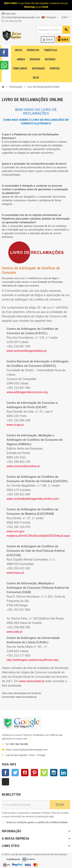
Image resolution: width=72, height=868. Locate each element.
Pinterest (34, 773)
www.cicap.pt (15, 425)
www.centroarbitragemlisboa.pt (27, 351)
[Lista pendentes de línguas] (50, 17)
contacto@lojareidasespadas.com (21, 17)
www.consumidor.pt (32, 681)
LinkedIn (63, 773)
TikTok (5, 782)
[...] (29, 739)
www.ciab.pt (14, 632)
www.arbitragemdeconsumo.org (27, 392)
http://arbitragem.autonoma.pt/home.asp (33, 660)
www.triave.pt (15, 573)
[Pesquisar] (53, 30)
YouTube (25, 773)
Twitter (15, 773)
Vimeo (44, 773)
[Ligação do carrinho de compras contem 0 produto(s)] (63, 40)
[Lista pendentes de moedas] (65, 17)
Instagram (54, 773)
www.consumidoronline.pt (23, 466)
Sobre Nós (9, 14)
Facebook (5, 773)
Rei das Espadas (59, 854)
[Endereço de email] (26, 805)
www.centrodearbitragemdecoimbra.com (33, 499)
